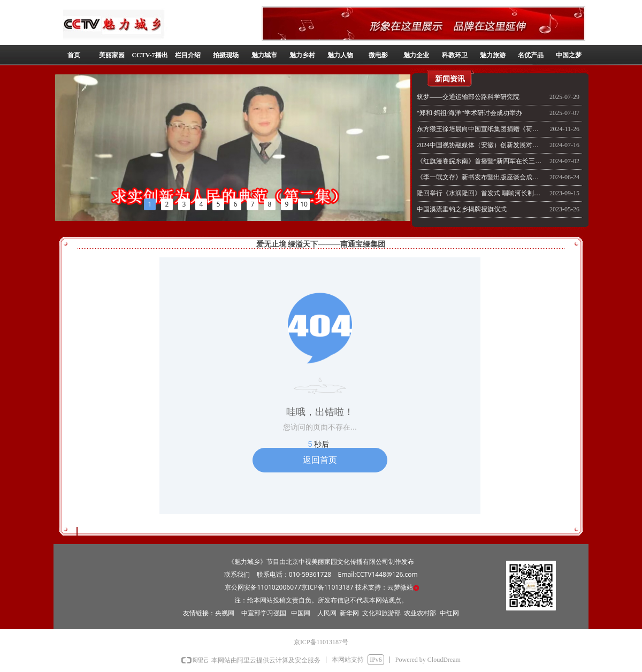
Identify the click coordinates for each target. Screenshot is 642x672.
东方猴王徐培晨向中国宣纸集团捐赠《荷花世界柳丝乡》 (480, 129)
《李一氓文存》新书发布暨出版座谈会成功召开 (480, 177)
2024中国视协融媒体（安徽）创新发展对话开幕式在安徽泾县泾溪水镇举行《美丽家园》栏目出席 (480, 145)
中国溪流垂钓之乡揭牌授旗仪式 (462, 209)
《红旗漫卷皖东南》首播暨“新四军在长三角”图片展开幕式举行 (480, 161)
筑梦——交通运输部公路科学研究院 (468, 97)
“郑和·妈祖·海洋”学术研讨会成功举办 (469, 113)
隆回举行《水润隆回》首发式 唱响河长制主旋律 (480, 193)
